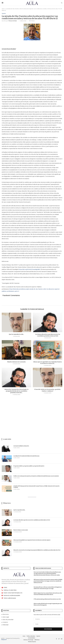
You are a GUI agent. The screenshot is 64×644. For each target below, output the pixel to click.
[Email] (62, 639)
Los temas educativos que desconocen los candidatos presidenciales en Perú (32, 520)
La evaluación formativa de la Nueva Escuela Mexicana (26, 456)
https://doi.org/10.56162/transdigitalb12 (30, 269)
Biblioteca (37, 640)
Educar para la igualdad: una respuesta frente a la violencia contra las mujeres (32, 540)
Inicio (3, 9)
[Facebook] (57, 639)
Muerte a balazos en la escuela (16, 362)
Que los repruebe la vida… (16, 334)
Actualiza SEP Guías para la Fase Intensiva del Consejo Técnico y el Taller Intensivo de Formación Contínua (36, 487)
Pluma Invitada (13, 21)
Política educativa (31, 636)
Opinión (4, 13)
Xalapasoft (4, 640)
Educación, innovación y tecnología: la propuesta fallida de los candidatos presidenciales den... (16, 391)
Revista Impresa (32, 642)
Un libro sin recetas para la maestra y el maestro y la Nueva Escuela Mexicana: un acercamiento (36, 476)
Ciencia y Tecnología (28, 640)
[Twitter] (59, 639)
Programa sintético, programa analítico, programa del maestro (29, 466)
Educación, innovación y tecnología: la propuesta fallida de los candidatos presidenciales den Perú (37, 550)
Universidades (31, 638)
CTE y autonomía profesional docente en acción (47, 599)
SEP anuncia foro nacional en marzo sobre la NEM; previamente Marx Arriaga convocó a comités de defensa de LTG (48, 581)
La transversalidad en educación (21, 446)
